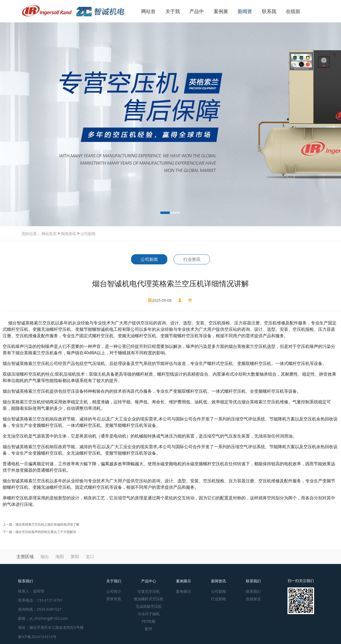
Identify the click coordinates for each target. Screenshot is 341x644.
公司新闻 (87, 234)
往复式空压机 (149, 591)
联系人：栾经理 (31, 591)
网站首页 (49, 234)
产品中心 (149, 581)
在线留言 (253, 599)
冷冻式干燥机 (149, 614)
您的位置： (31, 234)
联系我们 (253, 581)
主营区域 (25, 556)
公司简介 (114, 591)
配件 (149, 629)
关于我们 (114, 581)
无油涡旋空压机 (149, 606)
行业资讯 (192, 259)
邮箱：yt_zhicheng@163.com (43, 618)
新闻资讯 (68, 234)
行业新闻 (218, 599)
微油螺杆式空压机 (149, 599)
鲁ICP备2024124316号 (37, 637)
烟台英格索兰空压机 (22, 402)
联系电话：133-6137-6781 (40, 600)
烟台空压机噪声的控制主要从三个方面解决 (46, 532)
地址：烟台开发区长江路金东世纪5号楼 (51, 627)
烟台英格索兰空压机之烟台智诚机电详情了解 (47, 524)
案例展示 (184, 581)
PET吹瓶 (149, 621)
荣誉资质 (114, 599)
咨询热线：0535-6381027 (40, 609)
